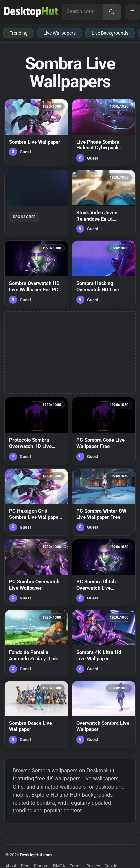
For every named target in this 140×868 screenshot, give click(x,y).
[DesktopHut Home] (31, 12)
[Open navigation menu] (132, 12)
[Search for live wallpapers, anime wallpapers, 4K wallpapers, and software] (83, 11)
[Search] (112, 12)
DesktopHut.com (36, 855)
